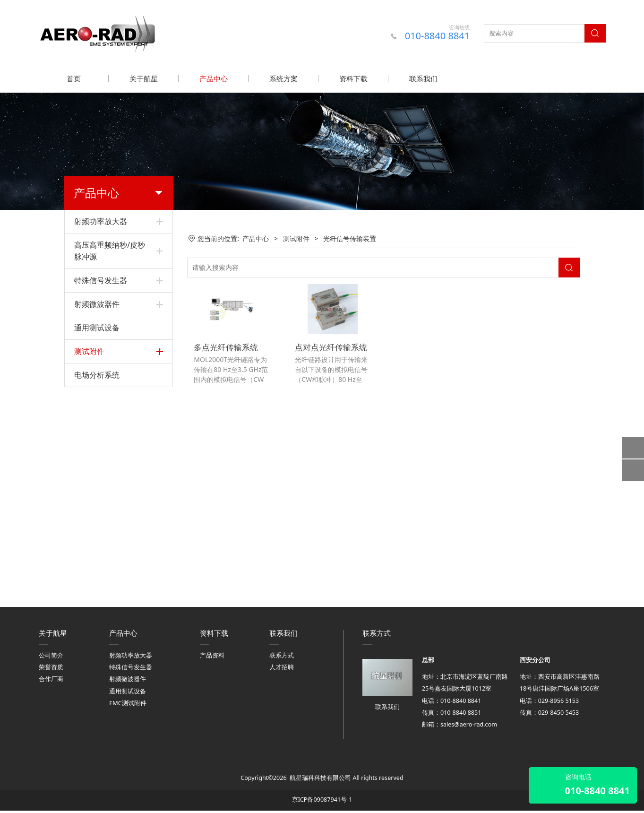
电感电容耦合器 (97, 376)
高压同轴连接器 (97, 440)
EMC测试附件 (128, 705)
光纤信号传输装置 (101, 537)
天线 (81, 554)
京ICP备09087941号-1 (322, 802)
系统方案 (283, 78)
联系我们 (423, 78)
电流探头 (87, 521)
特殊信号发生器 (101, 280)
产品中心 (214, 78)
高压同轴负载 (94, 424)
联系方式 (282, 658)
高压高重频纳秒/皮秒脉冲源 (110, 250)
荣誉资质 (51, 670)
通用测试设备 (97, 327)
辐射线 (84, 456)
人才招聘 (282, 670)
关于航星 (144, 78)
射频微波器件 (97, 303)
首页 (74, 78)
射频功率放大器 (101, 221)
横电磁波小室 (94, 473)
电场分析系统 (97, 579)
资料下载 (353, 78)
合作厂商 (51, 682)
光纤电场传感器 (97, 505)
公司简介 (51, 658)
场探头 (84, 489)
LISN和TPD (91, 392)
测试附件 (89, 351)
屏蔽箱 (84, 408)
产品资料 (212, 658)
